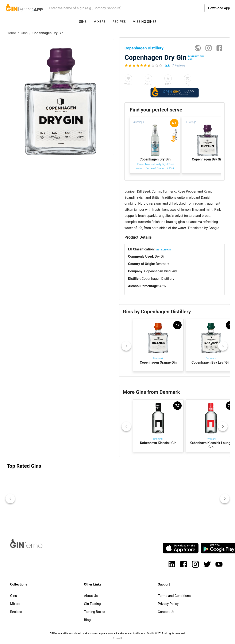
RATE (168, 84)
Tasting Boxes (95, 612)
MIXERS (99, 22)
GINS (83, 22)
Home (11, 33)
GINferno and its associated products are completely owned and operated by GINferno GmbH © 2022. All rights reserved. (118, 633)
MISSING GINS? (144, 22)
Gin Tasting (92, 604)
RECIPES (119, 22)
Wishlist (128, 84)
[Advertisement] (60, 228)
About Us (91, 596)
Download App (219, 8)
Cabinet (148, 84)
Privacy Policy (168, 604)
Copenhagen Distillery (160, 271)
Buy (188, 84)
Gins (24, 33)
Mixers (15, 604)
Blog (87, 620)
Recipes (16, 612)
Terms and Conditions (174, 596)
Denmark (163, 264)
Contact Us (166, 612)
